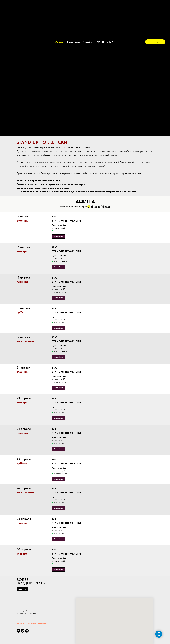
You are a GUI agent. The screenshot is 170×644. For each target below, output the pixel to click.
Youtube (87, 42)
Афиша (59, 42)
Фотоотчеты (73, 42)
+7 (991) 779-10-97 (105, 42)
